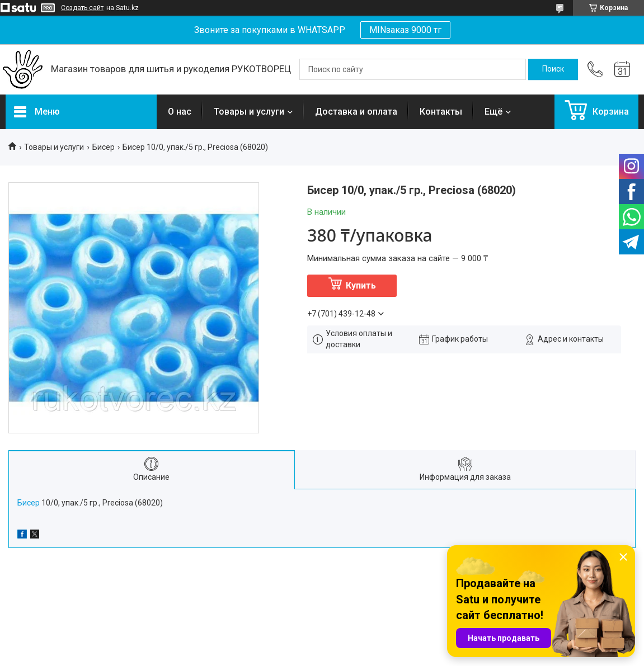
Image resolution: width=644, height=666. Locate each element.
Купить (361, 285)
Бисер (104, 147)
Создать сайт (82, 8)
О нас (180, 112)
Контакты (441, 112)
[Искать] (553, 69)
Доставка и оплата (356, 112)
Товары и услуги (249, 112)
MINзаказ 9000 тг (405, 30)
